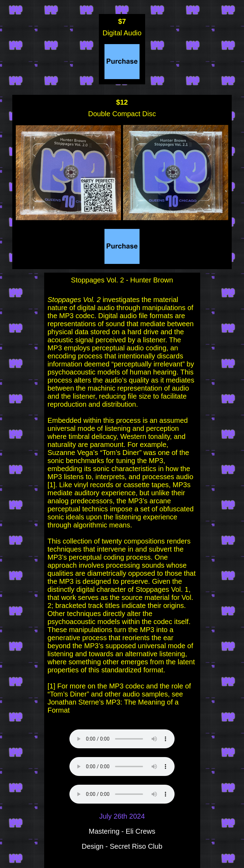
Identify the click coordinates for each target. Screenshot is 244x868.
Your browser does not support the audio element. (122, 739)
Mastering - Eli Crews (122, 831)
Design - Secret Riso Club (122, 846)
